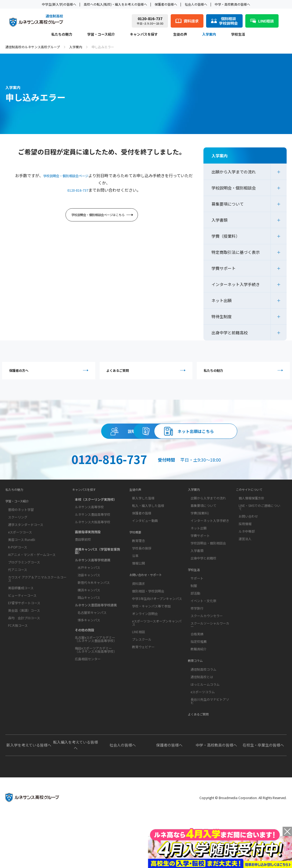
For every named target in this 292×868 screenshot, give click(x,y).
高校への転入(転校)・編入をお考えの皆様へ (115, 4)
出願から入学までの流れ (234, 172)
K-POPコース (18, 588)
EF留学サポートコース (24, 643)
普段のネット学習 (21, 550)
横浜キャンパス (89, 626)
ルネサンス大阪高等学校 (93, 558)
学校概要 (137, 573)
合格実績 (197, 676)
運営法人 (245, 576)
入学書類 (220, 220)
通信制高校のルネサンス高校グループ (33, 47)
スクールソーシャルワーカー (210, 667)
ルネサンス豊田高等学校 (93, 551)
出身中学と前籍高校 (230, 333)
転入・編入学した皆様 (148, 543)
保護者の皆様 (142, 551)
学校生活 (238, 35)
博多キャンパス (89, 656)
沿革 (135, 598)
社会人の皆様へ (196, 4)
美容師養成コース (21, 628)
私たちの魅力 (62, 35)
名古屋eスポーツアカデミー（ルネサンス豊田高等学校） (96, 675)
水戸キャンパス (89, 604)
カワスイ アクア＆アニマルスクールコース (37, 619)
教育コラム (197, 705)
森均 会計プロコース (24, 659)
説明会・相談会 (97, 438)
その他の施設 (85, 666)
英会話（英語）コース (24, 651)
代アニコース (18, 610)
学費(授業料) (200, 551)
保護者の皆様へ (166, 4)
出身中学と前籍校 (203, 596)
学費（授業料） (226, 236)
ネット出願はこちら (146, 462)
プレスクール (142, 685)
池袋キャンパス (89, 611)
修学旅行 (197, 650)
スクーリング (18, 558)
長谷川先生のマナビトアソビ (210, 747)
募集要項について (228, 204)
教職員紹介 (199, 691)
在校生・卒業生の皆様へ (263, 795)
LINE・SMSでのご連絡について (259, 545)
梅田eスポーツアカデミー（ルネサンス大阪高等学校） (96, 686)
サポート (197, 620)
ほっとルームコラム (205, 730)
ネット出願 (222, 300)
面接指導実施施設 (88, 568)
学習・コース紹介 (101, 35)
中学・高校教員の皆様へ (232, 4)
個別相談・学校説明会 (148, 637)
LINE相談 (138, 678)
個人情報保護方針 (251, 536)
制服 (194, 628)
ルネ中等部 (247, 569)
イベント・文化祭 (203, 643)
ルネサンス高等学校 (89, 543)
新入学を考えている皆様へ (29, 795)
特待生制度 (222, 316)
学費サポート (224, 268)
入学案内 (209, 35)
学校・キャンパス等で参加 (151, 652)
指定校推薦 (199, 683)
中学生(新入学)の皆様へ (59, 4)
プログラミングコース (24, 603)
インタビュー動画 (145, 558)
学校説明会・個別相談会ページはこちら (103, 216)
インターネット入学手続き (236, 284)
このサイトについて (253, 526)
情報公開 (138, 605)
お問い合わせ (248, 554)
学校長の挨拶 (142, 590)
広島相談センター (88, 695)
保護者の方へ (50, 372)
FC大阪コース (18, 666)
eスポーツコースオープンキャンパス (157, 669)
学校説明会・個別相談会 (234, 188)
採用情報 (245, 561)
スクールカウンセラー (207, 658)
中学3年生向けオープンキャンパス (157, 645)
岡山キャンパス (89, 634)
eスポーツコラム (203, 738)
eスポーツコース (20, 573)
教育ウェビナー (143, 693)
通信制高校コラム (203, 715)
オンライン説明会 (145, 660)
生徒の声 (180, 35)
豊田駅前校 (83, 576)
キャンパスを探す (144, 35)
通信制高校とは (202, 723)
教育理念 (138, 583)
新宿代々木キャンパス (94, 619)
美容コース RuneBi (22, 580)
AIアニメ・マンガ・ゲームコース (32, 595)
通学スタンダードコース (26, 565)
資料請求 (195, 438)
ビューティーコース (22, 636)
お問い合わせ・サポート (150, 620)
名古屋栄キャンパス (92, 649)
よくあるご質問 (147, 372)
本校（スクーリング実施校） (96, 536)
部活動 (195, 635)
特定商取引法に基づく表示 (236, 252)
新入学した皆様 (143, 536)
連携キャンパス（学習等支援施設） (97, 587)
